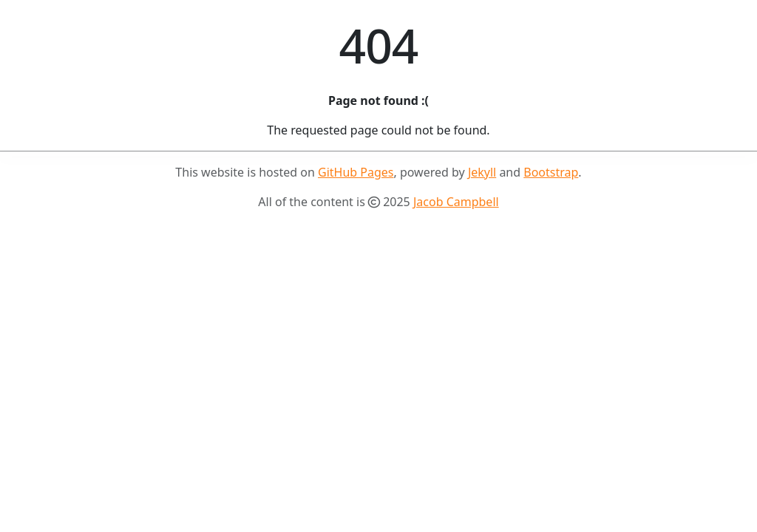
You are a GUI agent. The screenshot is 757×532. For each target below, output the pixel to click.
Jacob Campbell (456, 202)
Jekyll (482, 172)
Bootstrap (551, 172)
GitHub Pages (356, 172)
